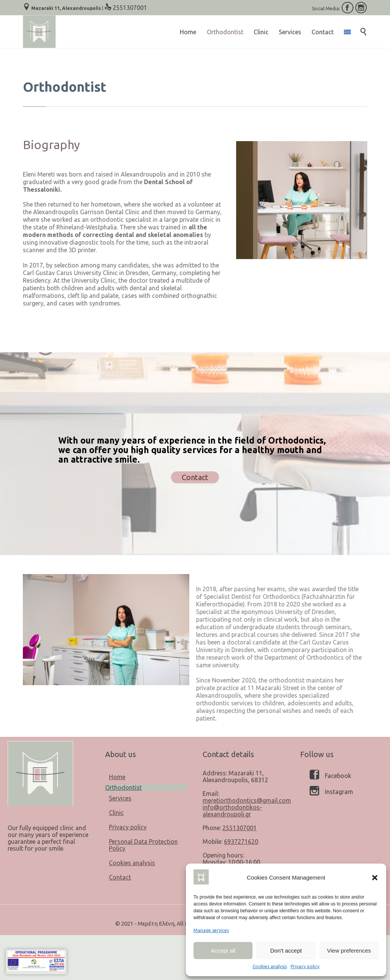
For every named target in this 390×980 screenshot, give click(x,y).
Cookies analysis (270, 966)
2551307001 (130, 8)
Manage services (211, 930)
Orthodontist (123, 787)
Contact (120, 877)
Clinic (116, 813)
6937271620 (241, 842)
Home (117, 777)
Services (120, 798)
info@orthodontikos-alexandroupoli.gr (232, 811)
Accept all (223, 951)
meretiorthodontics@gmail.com (247, 800)
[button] (375, 878)
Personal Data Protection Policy (143, 845)
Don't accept (286, 951)
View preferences (349, 951)
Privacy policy (305, 966)
